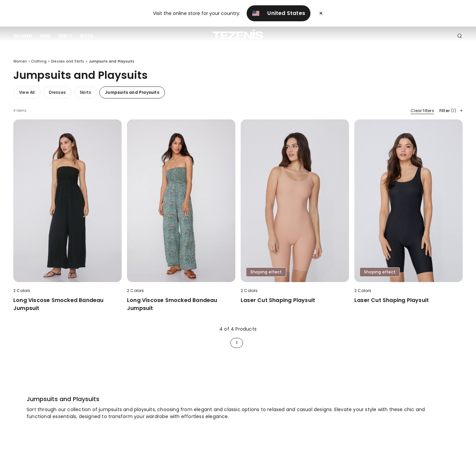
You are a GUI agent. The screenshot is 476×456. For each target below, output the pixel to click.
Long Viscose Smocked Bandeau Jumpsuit (59, 304)
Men (45, 36)
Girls (65, 36)
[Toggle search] (460, 36)
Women (23, 36)
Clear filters (422, 111)
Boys (87, 36)
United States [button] (279, 13)
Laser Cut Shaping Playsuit (278, 300)
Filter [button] (451, 111)
